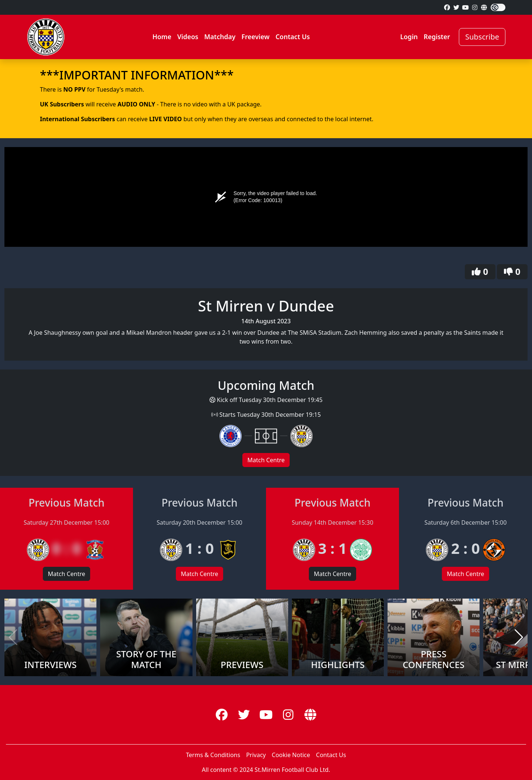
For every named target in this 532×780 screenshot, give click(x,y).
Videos (188, 37)
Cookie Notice (291, 755)
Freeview (255, 37)
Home (162, 37)
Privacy (256, 755)
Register (437, 37)
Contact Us (293, 37)
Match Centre (266, 460)
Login (409, 37)
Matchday (220, 37)
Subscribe (482, 37)
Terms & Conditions (213, 755)
